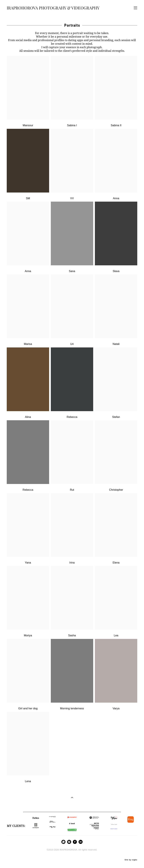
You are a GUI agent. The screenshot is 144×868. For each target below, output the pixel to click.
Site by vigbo (131, 860)
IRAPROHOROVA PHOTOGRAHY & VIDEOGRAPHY (53, 8)
